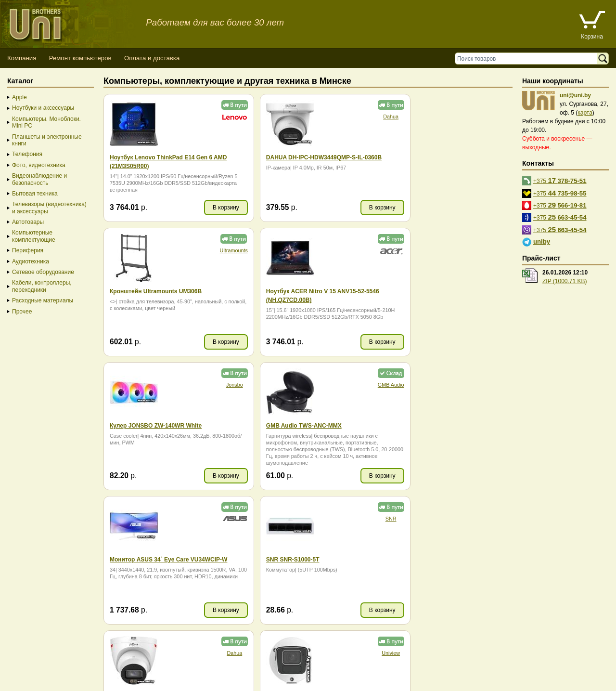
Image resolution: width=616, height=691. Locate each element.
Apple (19, 97)
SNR (355, 385)
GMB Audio (493, 250)
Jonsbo (355, 250)
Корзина (592, 37)
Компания (22, 58)
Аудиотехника (31, 261)
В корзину (208, 208)
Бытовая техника (35, 194)
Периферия (28, 250)
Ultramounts (492, 117)
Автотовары (28, 222)
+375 (560, 180)
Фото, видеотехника (39, 165)
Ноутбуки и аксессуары (43, 108)
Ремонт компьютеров (80, 58)
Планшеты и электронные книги (47, 140)
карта (585, 113)
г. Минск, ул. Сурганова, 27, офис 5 (357, 673)
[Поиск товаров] (528, 59)
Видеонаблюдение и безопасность (39, 179)
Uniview (217, 519)
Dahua (355, 117)
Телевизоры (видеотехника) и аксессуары (49, 208)
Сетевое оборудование (43, 272)
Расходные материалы (43, 300)
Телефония (27, 154)
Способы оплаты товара (77, 664)
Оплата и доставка (152, 58)
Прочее (22, 312)
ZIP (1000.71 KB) (565, 281)
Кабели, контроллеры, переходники (42, 286)
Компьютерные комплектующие (34, 236)
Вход (55, 682)
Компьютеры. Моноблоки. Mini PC (46, 122)
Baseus (493, 519)
